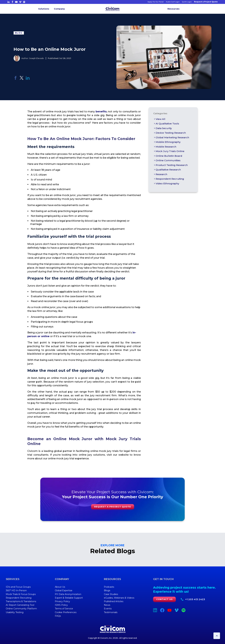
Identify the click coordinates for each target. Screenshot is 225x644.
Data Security (162, 128)
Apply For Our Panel (156, 2)
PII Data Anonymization (68, 594)
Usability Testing (15, 612)
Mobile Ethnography (167, 142)
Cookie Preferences (66, 612)
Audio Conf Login (173, 2)
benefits (101, 112)
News (107, 605)
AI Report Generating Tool (20, 605)
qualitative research (167, 170)
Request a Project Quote (206, 2)
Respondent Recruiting (169, 179)
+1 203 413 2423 (195, 599)
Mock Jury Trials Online (169, 151)
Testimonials (111, 612)
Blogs (107, 590)
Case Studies (111, 594)
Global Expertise (64, 590)
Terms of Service (64, 609)
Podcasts (109, 587)
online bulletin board (168, 156)
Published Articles (114, 601)
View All (159, 119)
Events (108, 609)
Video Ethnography (166, 183)
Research (160, 174)
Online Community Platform (21, 609)
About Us (60, 587)
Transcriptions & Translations (21, 601)
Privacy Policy (62, 601)
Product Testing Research (170, 165)
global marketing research (171, 137)
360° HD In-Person (16, 590)
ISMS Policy (61, 605)
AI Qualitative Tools (166, 124)
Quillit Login (187, 2)
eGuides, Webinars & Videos (119, 598)
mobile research (165, 147)
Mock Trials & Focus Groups (21, 594)
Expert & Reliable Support (69, 598)
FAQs (58, 616)
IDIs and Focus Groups (18, 587)
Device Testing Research (170, 133)
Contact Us (164, 599)
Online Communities (167, 160)
